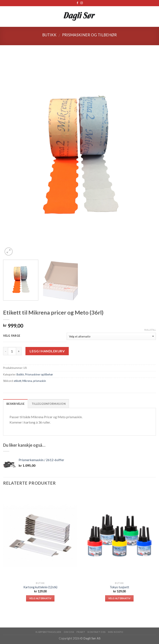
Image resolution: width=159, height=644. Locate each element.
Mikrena (27, 381)
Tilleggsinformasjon (49, 404)
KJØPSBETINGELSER (48, 632)
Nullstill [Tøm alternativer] (150, 330)
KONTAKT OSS (97, 632)
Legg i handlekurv (47, 351)
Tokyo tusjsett (119, 587)
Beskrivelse (15, 404)
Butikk (49, 35)
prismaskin (40, 381)
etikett (18, 381)
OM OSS (69, 632)
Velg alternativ (40, 598)
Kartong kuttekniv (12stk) (40, 587)
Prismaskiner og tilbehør (89, 35)
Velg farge (12, 336)
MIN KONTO (116, 632)
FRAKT (81, 632)
